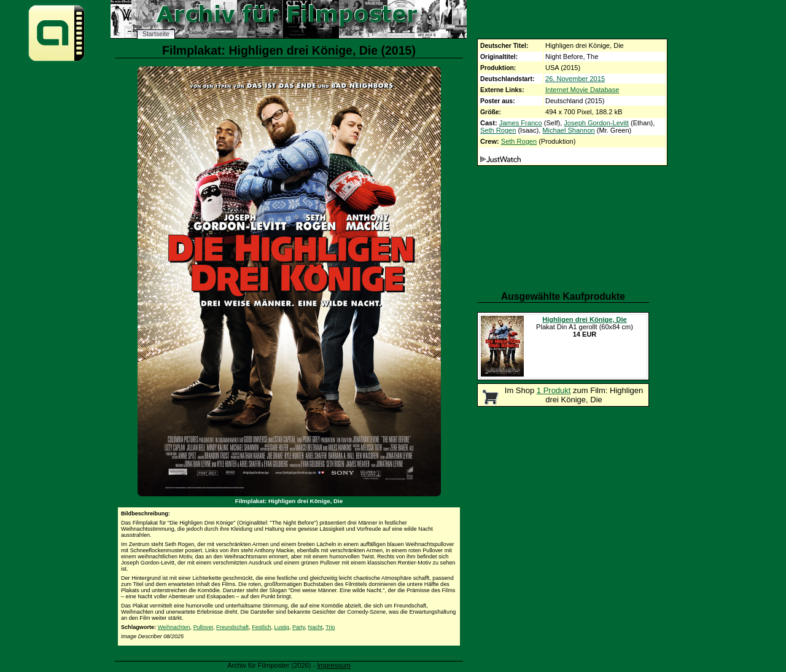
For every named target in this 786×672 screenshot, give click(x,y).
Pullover (203, 627)
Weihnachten (174, 627)
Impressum (334, 665)
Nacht (316, 627)
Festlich (261, 627)
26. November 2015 (575, 79)
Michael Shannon (568, 130)
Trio (330, 627)
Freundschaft (232, 627)
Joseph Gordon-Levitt (596, 123)
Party (299, 627)
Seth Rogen (498, 130)
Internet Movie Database (582, 90)
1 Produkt (554, 390)
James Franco (521, 123)
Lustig (282, 627)
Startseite (156, 34)
